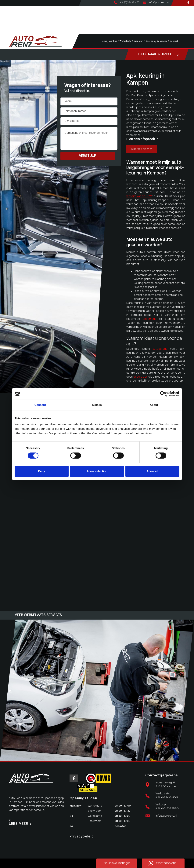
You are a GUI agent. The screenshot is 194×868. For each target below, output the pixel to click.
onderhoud (150, 319)
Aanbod (12, 12)
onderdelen (140, 377)
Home (11, 8)
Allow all (152, 471)
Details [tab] (97, 405)
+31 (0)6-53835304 (168, 809)
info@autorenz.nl (166, 816)
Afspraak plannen (142, 149)
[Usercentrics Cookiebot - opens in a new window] (163, 394)
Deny (42, 471)
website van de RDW (139, 196)
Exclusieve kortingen (117, 863)
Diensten (13, 20)
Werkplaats (15, 16)
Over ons (13, 24)
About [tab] (154, 405)
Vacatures (14, 28)
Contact (13, 32)
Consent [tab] (40, 405)
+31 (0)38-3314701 (167, 798)
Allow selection (97, 471)
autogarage (160, 349)
